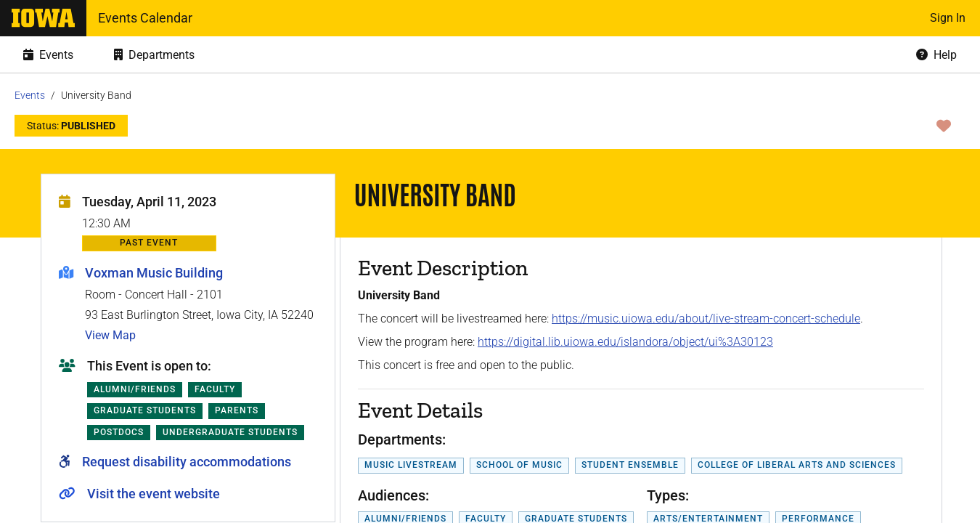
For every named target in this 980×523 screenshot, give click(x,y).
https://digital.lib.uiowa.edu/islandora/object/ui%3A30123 (625, 342)
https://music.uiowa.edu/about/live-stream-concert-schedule (706, 319)
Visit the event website (154, 494)
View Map (110, 335)
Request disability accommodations (187, 462)
